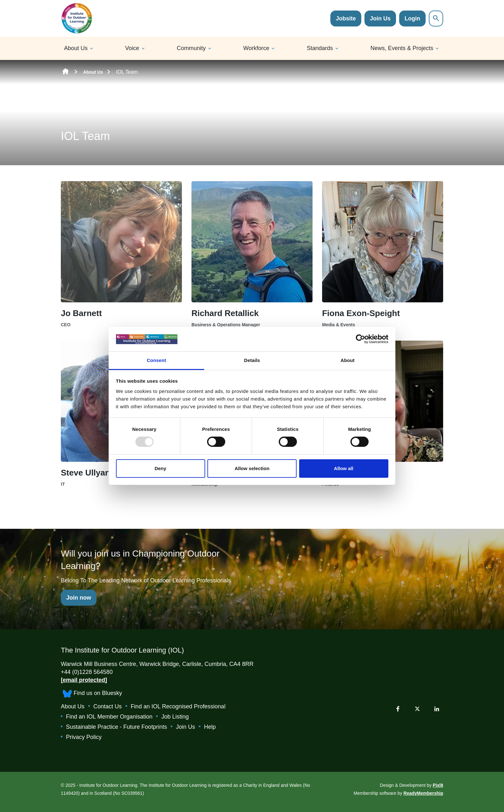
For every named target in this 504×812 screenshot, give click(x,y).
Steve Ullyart (86, 473)
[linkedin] (437, 709)
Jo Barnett (81, 313)
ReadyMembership (423, 793)
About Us (76, 48)
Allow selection (252, 468)
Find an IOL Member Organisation (109, 717)
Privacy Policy (84, 737)
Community (191, 48)
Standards (320, 48)
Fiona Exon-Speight (361, 313)
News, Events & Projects (402, 48)
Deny (160, 468)
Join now (79, 598)
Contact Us (108, 706)
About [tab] (348, 360)
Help (210, 727)
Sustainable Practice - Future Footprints (116, 727)
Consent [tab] (157, 360)
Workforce (256, 48)
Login (412, 18)
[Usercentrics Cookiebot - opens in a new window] (360, 339)
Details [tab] (252, 360)
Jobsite (346, 18)
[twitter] (417, 709)
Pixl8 (438, 785)
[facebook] (398, 709)
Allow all (344, 468)
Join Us (380, 18)
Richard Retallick (225, 313)
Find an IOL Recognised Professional (178, 706)
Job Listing (175, 717)
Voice (132, 48)
